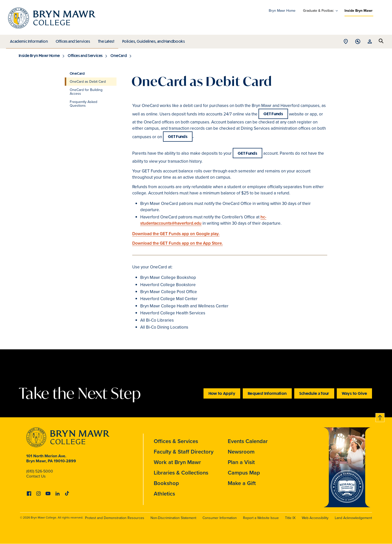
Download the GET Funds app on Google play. (176, 234)
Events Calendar (248, 441)
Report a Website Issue (261, 518)
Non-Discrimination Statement (173, 518)
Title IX (290, 518)
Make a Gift (242, 483)
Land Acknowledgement (353, 518)
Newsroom (241, 452)
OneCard (119, 55)
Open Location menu (346, 42)
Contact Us (36, 476)
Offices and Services (72, 40)
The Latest (105, 40)
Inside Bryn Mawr (358, 11)
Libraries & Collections (181, 473)
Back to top (380, 417)
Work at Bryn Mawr (177, 462)
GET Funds (273, 114)
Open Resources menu (370, 42)
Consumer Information (220, 518)
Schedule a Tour (314, 393)
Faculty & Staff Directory (184, 452)
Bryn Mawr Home (282, 11)
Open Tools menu (358, 42)
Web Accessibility (315, 518)
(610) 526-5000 (40, 471)
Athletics (164, 494)
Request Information (267, 393)
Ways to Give (354, 393)
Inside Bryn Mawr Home (39, 55)
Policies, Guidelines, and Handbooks (152, 40)
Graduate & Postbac (318, 11)
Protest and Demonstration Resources (115, 518)
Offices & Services (176, 441)
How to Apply (222, 393)
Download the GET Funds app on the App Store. (177, 243)
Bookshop (166, 483)
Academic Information (29, 40)
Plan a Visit (241, 462)
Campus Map (244, 473)
